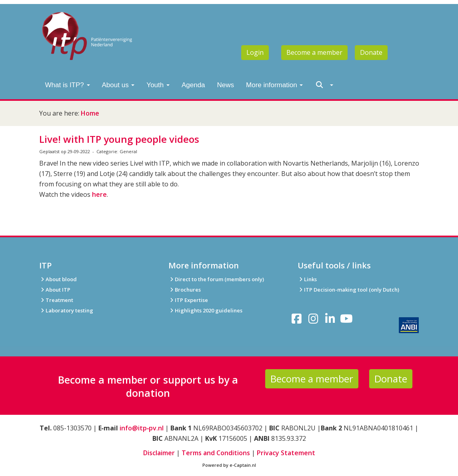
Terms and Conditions (216, 453)
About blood (58, 279)
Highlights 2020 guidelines (209, 310)
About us (118, 85)
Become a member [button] (314, 52)
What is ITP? (68, 85)
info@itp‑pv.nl (142, 428)
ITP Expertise (188, 300)
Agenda (193, 85)
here (99, 194)
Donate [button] (371, 52)
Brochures (185, 290)
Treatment (56, 300)
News (226, 85)
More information (274, 85)
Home (90, 113)
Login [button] (255, 52)
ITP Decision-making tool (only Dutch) (352, 290)
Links (307, 279)
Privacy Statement (286, 453)
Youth (158, 85)
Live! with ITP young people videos (119, 139)
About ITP (55, 290)
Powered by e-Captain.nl (229, 465)
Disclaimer (159, 453)
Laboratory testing (66, 310)
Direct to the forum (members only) (216, 279)
